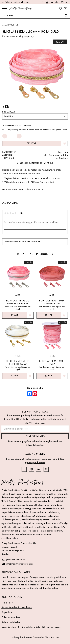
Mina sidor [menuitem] (7, 603)
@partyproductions (35, 463)
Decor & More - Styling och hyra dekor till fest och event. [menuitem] (31, 627)
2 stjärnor (8, 213)
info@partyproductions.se (17, 564)
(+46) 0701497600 (13, 560)
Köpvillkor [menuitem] (7, 613)
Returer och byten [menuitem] (11, 622)
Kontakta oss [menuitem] (12, 597)
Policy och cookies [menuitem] (11, 617)
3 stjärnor (10, 213)
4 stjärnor (13, 213)
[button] (5, 9)
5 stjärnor (16, 213)
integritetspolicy (35, 445)
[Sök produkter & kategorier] (31, 16)
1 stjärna (5, 213)
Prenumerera (35, 436)
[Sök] (66, 16)
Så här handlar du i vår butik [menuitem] (17, 608)
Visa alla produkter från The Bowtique (35, 163)
